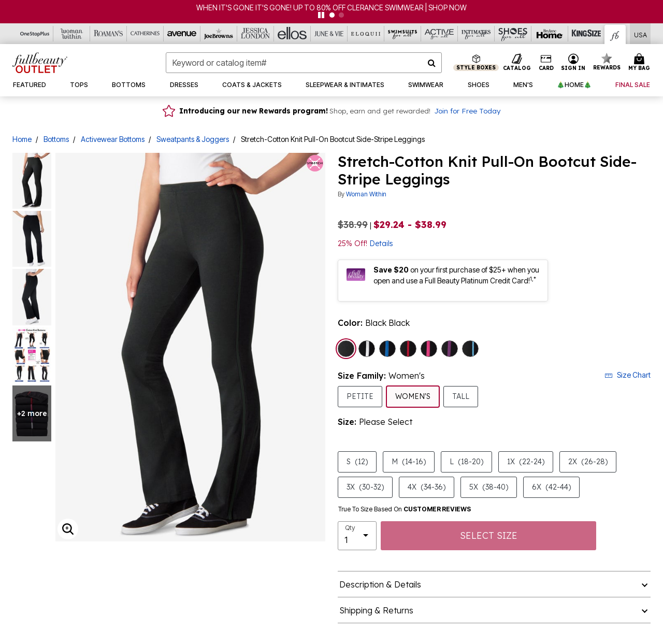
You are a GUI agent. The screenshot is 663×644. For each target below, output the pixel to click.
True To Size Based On (405, 509)
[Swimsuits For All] (403, 34)
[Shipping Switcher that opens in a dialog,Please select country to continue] (640, 34)
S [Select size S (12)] (357, 461)
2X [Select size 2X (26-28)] (588, 461)
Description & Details (380, 584)
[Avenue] (182, 34)
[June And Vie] (329, 34)
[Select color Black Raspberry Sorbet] (429, 349)
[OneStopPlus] (35, 34)
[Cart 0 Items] (641, 63)
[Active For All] (439, 34)
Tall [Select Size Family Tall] (461, 396)
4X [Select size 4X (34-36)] (427, 487)
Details (381, 244)
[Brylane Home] (550, 34)
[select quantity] (357, 536)
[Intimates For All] (476, 34)
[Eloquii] (366, 34)
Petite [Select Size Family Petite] (360, 396)
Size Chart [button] (628, 375)
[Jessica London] (256, 34)
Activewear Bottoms (113, 139)
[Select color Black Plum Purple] (450, 349)
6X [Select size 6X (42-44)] (551, 487)
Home (22, 139)
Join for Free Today (467, 111)
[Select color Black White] (367, 349)
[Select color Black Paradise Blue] (470, 349)
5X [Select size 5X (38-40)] (489, 487)
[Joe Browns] (219, 34)
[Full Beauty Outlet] (615, 34)
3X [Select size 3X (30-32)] (365, 487)
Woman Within (366, 194)
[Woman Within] (72, 34)
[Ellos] (292, 34)
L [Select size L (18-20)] (466, 461)
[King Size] (587, 34)
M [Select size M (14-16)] (409, 461)
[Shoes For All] (513, 34)
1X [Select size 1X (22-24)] (526, 461)
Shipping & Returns (376, 610)
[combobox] (304, 63)
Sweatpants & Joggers (193, 139)
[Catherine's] (145, 34)
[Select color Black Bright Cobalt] (387, 349)
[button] (573, 63)
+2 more (32, 413)
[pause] (321, 15)
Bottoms (56, 139)
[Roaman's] (109, 34)
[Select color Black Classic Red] (408, 349)
